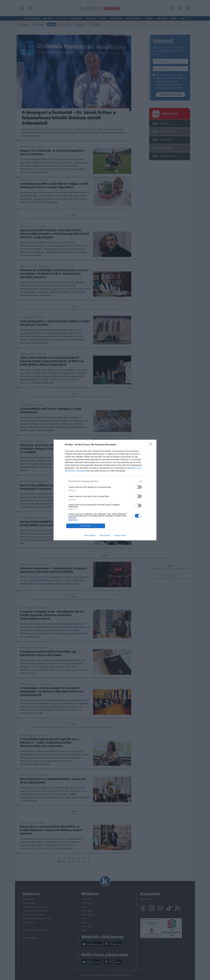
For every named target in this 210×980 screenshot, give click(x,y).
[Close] (151, 445)
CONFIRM (86, 526)
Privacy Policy (120, 535)
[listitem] (105, 481)
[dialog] (105, 490)
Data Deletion (90, 535)
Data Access (105, 535)
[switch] (138, 487)
